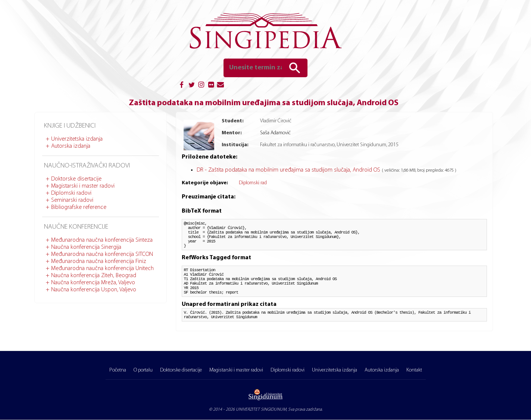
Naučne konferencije (76, 227)
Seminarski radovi (72, 200)
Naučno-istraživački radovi (87, 166)
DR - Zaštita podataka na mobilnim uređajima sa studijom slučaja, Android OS (289, 170)
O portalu (143, 370)
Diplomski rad (253, 183)
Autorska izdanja (71, 146)
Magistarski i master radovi (83, 186)
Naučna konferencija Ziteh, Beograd (94, 276)
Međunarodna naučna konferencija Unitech (102, 269)
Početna (118, 370)
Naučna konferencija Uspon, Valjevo (94, 290)
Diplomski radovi (71, 193)
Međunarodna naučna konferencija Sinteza (102, 240)
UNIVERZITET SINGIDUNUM (261, 410)
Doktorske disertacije (76, 179)
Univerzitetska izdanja (77, 139)
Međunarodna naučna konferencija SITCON (102, 254)
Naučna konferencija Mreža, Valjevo (93, 283)
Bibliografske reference (79, 207)
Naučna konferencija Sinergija (86, 247)
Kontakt (414, 370)
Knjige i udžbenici (70, 126)
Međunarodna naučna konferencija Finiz (99, 261)
